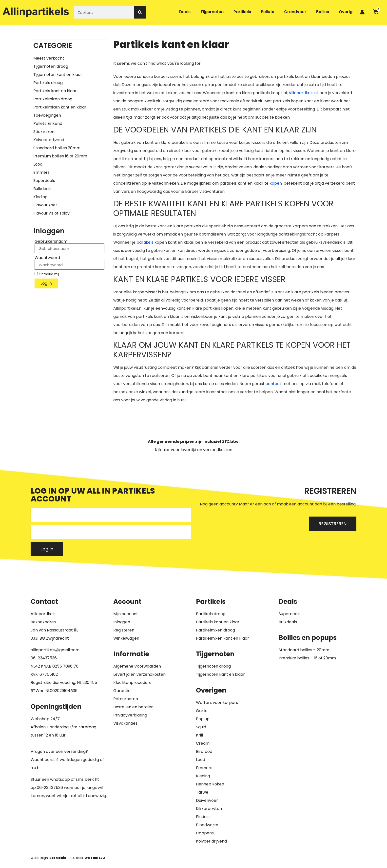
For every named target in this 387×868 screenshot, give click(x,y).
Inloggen (122, 622)
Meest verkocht (49, 58)
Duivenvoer (207, 800)
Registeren (124, 630)
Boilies (323, 12)
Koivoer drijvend (49, 140)
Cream (203, 743)
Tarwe (202, 792)
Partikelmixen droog (53, 99)
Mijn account (126, 614)
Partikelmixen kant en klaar (60, 107)
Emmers (41, 172)
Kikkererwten (209, 809)
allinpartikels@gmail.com (55, 650)
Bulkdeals (42, 189)
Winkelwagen (126, 638)
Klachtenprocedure (132, 683)
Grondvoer (295, 12)
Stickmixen (44, 132)
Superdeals (44, 181)
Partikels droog (48, 83)
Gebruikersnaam (51, 241)
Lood (38, 164)
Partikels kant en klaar (55, 91)
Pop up (203, 719)
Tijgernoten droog (51, 66)
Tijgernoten (212, 12)
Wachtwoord (47, 258)
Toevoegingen (47, 115)
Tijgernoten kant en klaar (58, 75)
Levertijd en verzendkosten (139, 674)
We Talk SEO (95, 858)
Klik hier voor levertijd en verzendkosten (194, 450)
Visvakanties (125, 723)
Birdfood (204, 751)
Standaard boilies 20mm (57, 148)
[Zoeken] (140, 12)
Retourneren (126, 699)
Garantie (122, 691)
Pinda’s (203, 817)
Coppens (205, 833)
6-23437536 (45, 658)
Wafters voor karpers (217, 703)
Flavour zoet (45, 205)
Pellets (268, 12)
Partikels (242, 12)
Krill (199, 735)
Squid (201, 727)
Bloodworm (207, 825)
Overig (346, 12)
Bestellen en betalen (133, 707)
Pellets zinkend (48, 123)
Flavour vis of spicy (51, 213)
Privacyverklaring (130, 715)
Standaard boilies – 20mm (304, 650)
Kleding (40, 197)
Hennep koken (210, 784)
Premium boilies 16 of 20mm (60, 156)
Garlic (202, 711)
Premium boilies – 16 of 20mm (307, 658)
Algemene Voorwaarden (137, 666)
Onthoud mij (47, 274)
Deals (185, 12)
